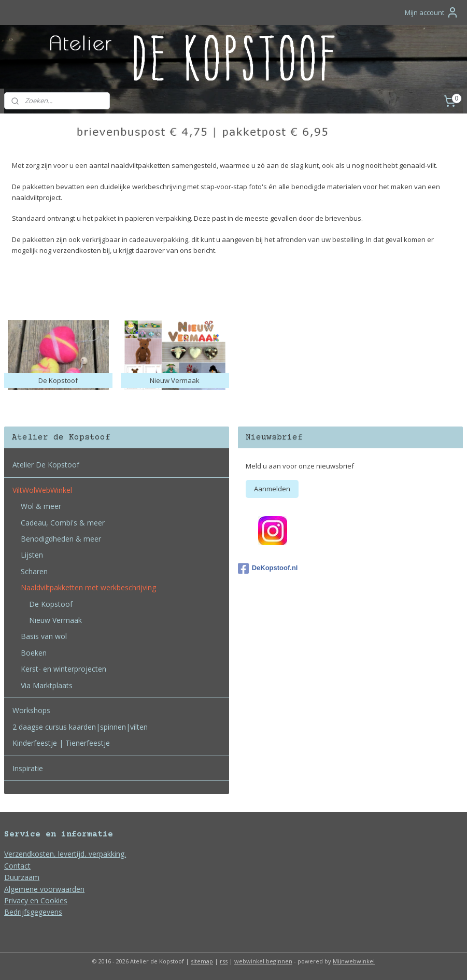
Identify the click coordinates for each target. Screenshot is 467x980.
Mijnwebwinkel (354, 961)
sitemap (202, 961)
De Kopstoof (51, 604)
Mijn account (432, 12)
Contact (17, 866)
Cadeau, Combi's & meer (63, 523)
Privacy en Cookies (36, 900)
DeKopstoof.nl (268, 569)
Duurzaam (22, 877)
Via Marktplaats (47, 685)
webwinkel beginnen (263, 961)
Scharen (34, 571)
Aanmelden (272, 489)
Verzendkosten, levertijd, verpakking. (65, 854)
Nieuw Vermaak (55, 620)
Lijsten (32, 555)
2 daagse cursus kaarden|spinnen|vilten (80, 727)
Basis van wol (44, 636)
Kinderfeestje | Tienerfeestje (61, 743)
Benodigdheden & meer (61, 539)
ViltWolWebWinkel (42, 490)
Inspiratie (28, 768)
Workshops (31, 710)
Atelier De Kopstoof (46, 465)
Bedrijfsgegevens (33, 912)
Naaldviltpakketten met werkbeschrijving (88, 587)
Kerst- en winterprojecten (63, 669)
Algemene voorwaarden (44, 889)
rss (224, 961)
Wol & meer (41, 506)
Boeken (34, 653)
